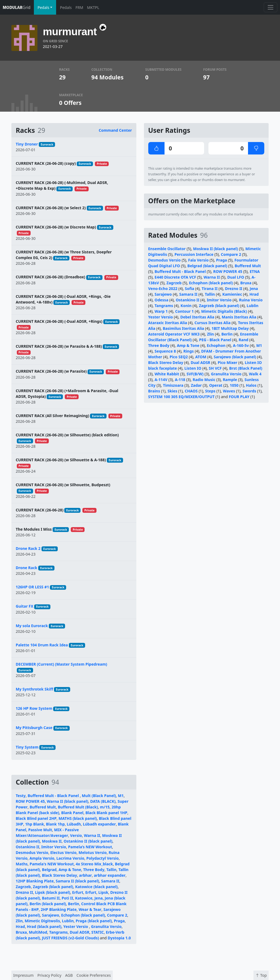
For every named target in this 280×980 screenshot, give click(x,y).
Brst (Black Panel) (246, 368)
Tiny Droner (27, 144)
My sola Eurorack (32, 626)
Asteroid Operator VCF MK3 (174, 334)
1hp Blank (35, 824)
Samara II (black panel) (78, 881)
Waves (229, 391)
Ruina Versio (251, 300)
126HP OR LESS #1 (32, 587)
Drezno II (24, 892)
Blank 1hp (55, 824)
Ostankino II (28, 847)
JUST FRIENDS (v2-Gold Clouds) (70, 938)
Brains (154, 391)
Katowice (84, 898)
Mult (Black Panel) (99, 796)
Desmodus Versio (32, 852)
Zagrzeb (23, 887)
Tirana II (210, 288)
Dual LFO (236, 277)
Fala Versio (198, 260)
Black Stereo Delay (59, 875)
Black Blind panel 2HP (36, 818)
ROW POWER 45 (30, 801)
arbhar (86, 875)
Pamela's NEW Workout (52, 864)
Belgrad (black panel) (207, 266)
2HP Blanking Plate (59, 909)
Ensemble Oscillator (167, 249)
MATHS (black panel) (78, 818)
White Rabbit (167, 374)
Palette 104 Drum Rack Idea (42, 645)
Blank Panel (72, 813)
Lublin (68, 921)
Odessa (161, 300)
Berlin (74, 904)
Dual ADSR (79, 932)
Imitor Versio (54, 847)
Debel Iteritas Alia (197, 317)
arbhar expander (110, 875)
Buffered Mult (43, 807)
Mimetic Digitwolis (42, 921)
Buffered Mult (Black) (78, 807)
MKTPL (93, 7)
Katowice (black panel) (96, 887)
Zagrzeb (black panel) (53, 887)
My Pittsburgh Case (34, 728)
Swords (249, 391)
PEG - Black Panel (215, 340)
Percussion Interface (194, 254)
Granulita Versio (106, 926)
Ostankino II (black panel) (88, 841)
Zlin (19, 921)
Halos (251, 385)
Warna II (92, 835)
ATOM (201, 357)
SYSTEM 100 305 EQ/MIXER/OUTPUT (181, 397)
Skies (172, 391)
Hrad (20, 926)
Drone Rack (27, 568)
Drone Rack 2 (28, 548)
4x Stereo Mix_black (94, 864)
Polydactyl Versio (102, 858)
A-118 (180, 380)
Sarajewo (51, 915)
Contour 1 (184, 311)
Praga (119, 921)
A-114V (161, 380)
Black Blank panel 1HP (106, 813)
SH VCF (215, 368)
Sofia (189, 288)
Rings (188, 351)
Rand (244, 340)
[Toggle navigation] (270, 7)
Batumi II (51, 898)
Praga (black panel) (94, 921)
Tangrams (59, 932)
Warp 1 (161, 311)
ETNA (255, 271)
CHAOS (191, 391)
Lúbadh (74, 824)
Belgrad (49, 870)
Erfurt (78, 892)
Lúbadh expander (99, 824)
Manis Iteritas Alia (239, 317)
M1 (121, 796)
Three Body (94, 870)
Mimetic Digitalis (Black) (224, 311)
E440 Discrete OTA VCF (175, 277)
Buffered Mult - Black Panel (54, 796)
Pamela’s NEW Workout (90, 847)
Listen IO (193, 368)
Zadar (196, 385)
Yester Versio (76, 926)
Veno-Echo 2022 (163, 288)
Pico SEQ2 (179, 357)
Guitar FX (25, 606)
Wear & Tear (90, 909)
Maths (22, 864)
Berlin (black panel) (48, 904)
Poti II (67, 898)
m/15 (105, 807)
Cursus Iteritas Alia (213, 323)
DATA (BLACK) (103, 801)
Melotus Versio (93, 852)
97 (207, 77)
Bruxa (21, 932)
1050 (234, 385)
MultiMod (38, 932)
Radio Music (204, 380)
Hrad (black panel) (44, 926)
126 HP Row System (34, 708)
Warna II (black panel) (68, 801)
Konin (186, 306)
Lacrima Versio (70, 858)
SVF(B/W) (195, 374)
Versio (76, 835)
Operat (216, 385)
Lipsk (103, 892)
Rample (230, 380)
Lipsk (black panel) (53, 892)
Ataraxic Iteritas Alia (168, 323)
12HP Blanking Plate (35, 881)
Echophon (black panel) (83, 915)
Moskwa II (52, 841)
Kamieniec (232, 294)
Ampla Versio (42, 858)
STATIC (98, 932)
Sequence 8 (165, 351)
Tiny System (27, 747)
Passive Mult (40, 830)
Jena (98, 898)
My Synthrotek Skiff (34, 689)
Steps (210, 391)
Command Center (115, 130)
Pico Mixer (227, 362)
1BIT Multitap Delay (230, 328)
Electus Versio (63, 852)
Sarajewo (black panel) (235, 357)
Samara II (110, 881)
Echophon (216, 345)
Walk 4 (255, 374)
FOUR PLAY (239, 397)
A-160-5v (241, 345)
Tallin (112, 870)
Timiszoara (173, 385)
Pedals (66, 7)
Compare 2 (117, 915)
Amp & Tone (70, 870)
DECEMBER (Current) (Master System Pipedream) (61, 664)
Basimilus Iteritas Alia (183, 328)
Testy (21, 796)
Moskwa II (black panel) (215, 249)
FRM (79, 7)
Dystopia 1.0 (119, 938)
